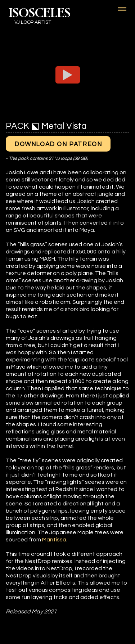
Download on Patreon (58, 144)
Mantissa (54, 540)
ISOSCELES (40, 13)
